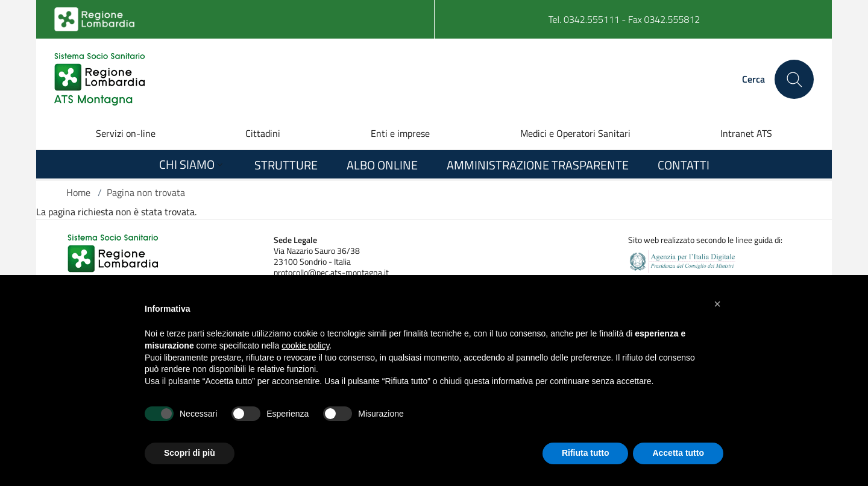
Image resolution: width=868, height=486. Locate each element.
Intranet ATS (746, 133)
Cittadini (263, 133)
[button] (717, 304)
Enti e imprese (400, 133)
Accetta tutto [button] (678, 453)
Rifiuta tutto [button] (586, 453)
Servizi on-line (126, 133)
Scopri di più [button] (190, 453)
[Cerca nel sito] (794, 79)
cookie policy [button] (305, 346)
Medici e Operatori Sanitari (575, 133)
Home (78, 192)
